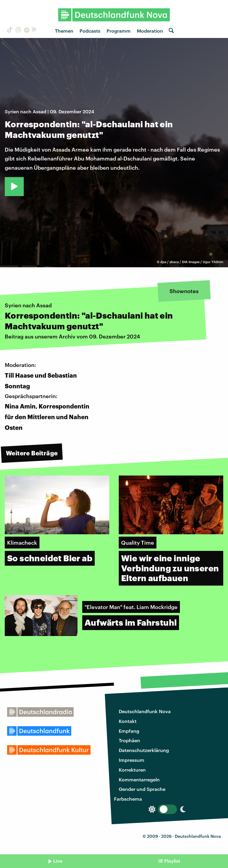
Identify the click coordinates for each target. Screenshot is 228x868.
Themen (64, 31)
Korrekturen (132, 770)
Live (58, 861)
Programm (119, 31)
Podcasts (90, 31)
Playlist (172, 861)
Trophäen (129, 740)
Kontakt (128, 721)
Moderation (150, 31)
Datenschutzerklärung (144, 750)
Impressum (132, 760)
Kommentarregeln (139, 779)
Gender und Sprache (142, 789)
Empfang (129, 731)
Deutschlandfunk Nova (145, 711)
